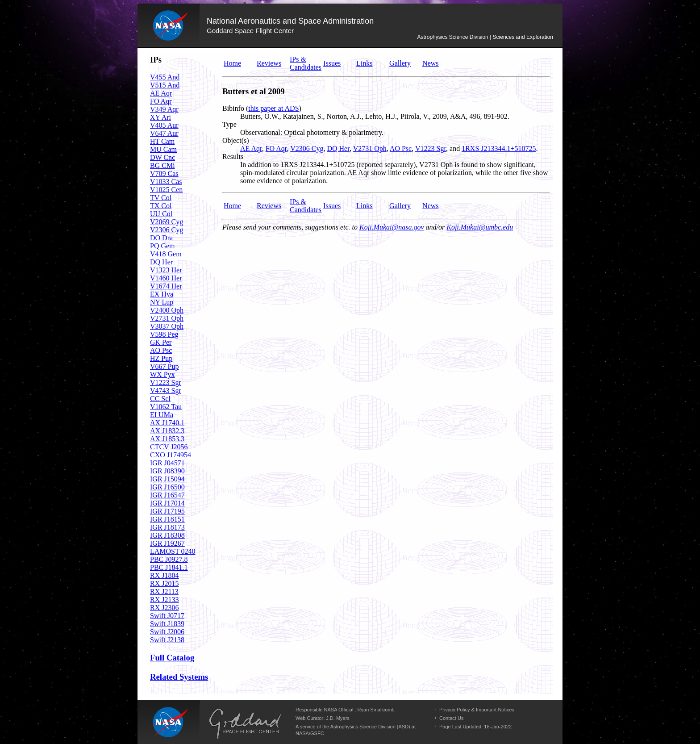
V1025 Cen (166, 190)
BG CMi (162, 165)
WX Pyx (162, 374)
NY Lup (162, 302)
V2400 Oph (167, 310)
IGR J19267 (167, 543)
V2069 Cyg (167, 222)
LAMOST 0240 (173, 551)
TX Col (161, 206)
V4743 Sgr (166, 391)
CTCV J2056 (169, 447)
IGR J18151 (167, 519)
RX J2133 (164, 600)
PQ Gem (162, 246)
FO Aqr (161, 101)
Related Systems (179, 677)
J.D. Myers (338, 718)
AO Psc (161, 350)
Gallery (400, 63)
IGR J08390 (167, 471)
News (430, 63)
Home (232, 63)
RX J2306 (164, 608)
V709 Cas (164, 173)
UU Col (161, 214)
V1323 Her (166, 270)
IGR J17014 (167, 503)
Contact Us (451, 718)
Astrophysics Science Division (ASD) (370, 727)
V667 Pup (164, 366)
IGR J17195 (167, 511)
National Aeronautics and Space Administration (290, 21)
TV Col (161, 198)
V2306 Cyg (167, 230)
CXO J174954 (171, 455)
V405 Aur (164, 125)
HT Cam (162, 141)
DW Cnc (162, 157)
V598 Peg (164, 334)
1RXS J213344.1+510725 (499, 148)
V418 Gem (166, 254)
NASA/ (303, 733)
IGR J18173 (167, 527)
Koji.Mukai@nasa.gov (392, 227)
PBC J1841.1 (169, 567)
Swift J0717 (167, 616)
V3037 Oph (167, 326)
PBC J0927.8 (169, 559)
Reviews (269, 63)
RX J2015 (164, 583)
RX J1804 (164, 575)
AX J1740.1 (167, 423)
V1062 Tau (166, 407)
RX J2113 (164, 591)
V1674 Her (166, 286)
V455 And (165, 77)
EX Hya (162, 294)
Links (364, 63)
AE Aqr (161, 93)
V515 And (165, 85)
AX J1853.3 (167, 439)
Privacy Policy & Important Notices (477, 710)
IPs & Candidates (306, 63)
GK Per (161, 342)
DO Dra (161, 238)
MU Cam (163, 149)
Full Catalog (172, 658)
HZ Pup (161, 358)
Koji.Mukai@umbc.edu (480, 227)
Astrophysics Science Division (452, 37)
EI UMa (162, 415)
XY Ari (160, 117)
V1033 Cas (166, 182)
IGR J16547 (167, 495)
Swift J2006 (167, 632)
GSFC (317, 733)
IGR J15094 (167, 479)
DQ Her (161, 262)
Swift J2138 (167, 640)
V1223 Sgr (166, 382)
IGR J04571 (167, 463)
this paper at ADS (273, 108)
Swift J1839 (167, 624)
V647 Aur (164, 133)
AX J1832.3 (167, 431)
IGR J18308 (167, 535)
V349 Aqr (164, 109)
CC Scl (160, 399)
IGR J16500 (167, 487)
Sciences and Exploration (523, 37)
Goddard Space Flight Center (250, 31)
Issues (332, 63)
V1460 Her (166, 278)
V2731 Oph (167, 318)
